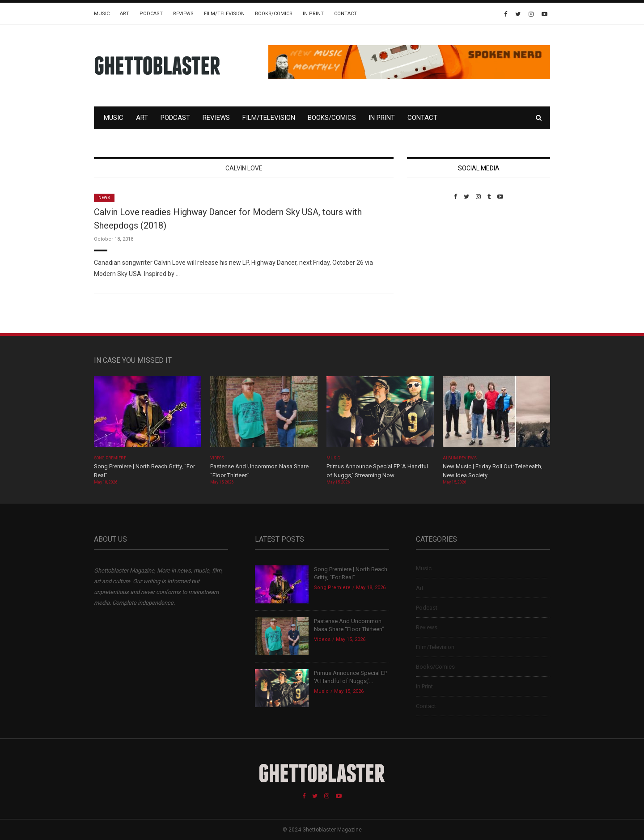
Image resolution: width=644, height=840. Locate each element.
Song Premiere (110, 458)
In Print (313, 14)
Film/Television (224, 14)
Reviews (183, 14)
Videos (217, 458)
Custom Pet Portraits (433, 261)
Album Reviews (460, 458)
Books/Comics (274, 14)
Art (125, 14)
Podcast (151, 14)
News (104, 198)
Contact (345, 14)
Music (102, 14)
